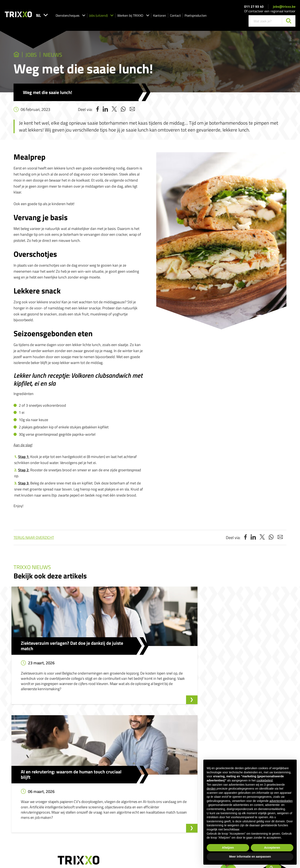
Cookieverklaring (197, 826)
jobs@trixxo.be (284, 8)
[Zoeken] (289, 23)
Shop (124, 805)
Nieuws (64, 56)
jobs (36, 56)
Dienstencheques (85, 17)
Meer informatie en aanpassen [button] (250, 857)
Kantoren (174, 17)
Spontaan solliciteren (87, 787)
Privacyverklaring (174, 826)
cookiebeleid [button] (265, 780)
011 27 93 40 (254, 8)
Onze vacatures (83, 781)
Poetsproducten (210, 17)
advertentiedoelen (281, 801)
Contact (190, 17)
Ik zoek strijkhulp (131, 787)
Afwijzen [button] (228, 848)
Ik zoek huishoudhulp (133, 781)
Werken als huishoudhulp (136, 793)
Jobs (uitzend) (116, 17)
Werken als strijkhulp (134, 799)
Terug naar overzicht (34, 539)
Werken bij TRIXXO (148, 17)
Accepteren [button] (272, 848)
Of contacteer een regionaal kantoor (270, 13)
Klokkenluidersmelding (186, 775)
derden (211, 789)
